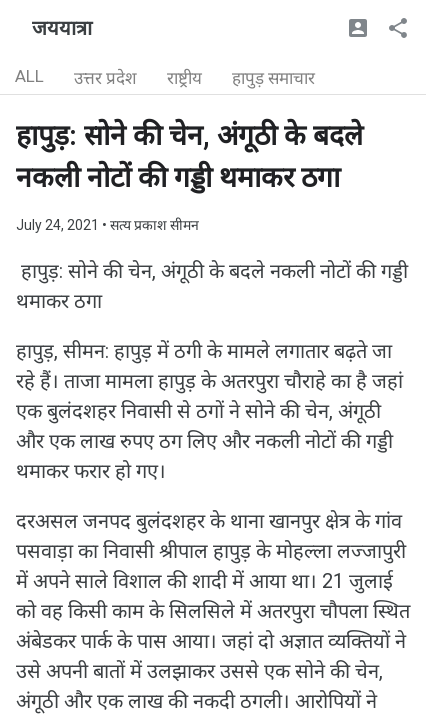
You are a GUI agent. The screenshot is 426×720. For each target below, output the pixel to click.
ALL (29, 76)
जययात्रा (62, 28)
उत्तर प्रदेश (105, 78)
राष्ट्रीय (184, 78)
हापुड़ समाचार (273, 78)
